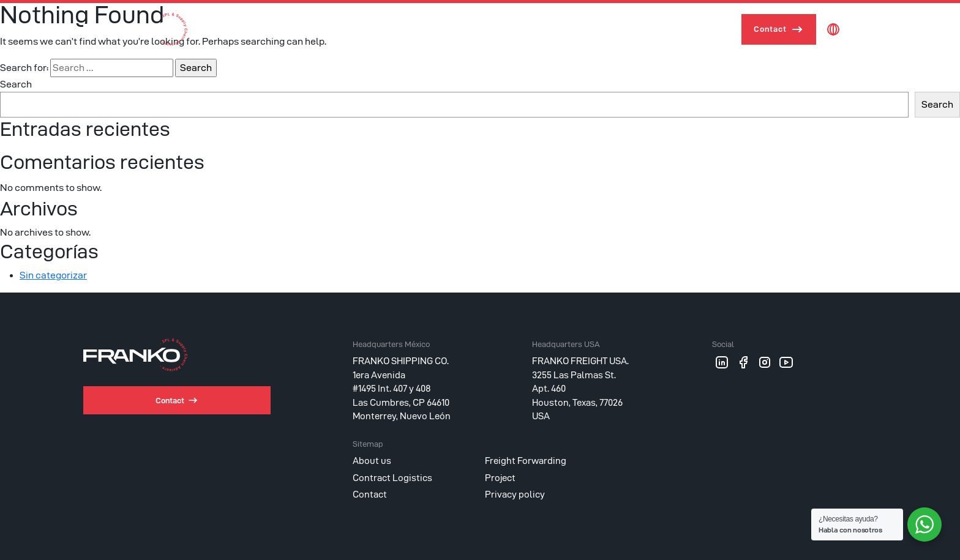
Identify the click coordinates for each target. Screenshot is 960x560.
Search (16, 84)
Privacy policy (515, 494)
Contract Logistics (633, 29)
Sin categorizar (53, 275)
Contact (770, 29)
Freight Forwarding (534, 29)
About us (456, 29)
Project (707, 29)
